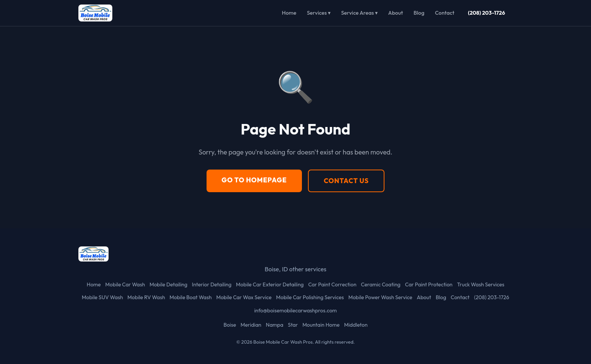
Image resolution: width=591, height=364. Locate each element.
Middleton (356, 325)
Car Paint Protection (429, 284)
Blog (419, 13)
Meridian (251, 325)
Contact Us (346, 181)
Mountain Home (321, 325)
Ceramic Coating (381, 284)
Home (289, 13)
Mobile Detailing (168, 284)
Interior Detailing (212, 284)
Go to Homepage (254, 180)
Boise (230, 325)
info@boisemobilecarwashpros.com (295, 310)
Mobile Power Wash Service (380, 297)
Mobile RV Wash (146, 297)
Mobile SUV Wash (102, 297)
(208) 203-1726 (486, 13)
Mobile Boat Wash (191, 297)
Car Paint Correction (332, 284)
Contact (445, 13)
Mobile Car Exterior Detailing (270, 284)
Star (293, 325)
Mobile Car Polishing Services (310, 297)
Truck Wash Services (481, 284)
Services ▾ (319, 13)
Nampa (274, 325)
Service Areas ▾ (359, 13)
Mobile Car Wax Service (244, 297)
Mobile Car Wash (125, 284)
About (396, 13)
